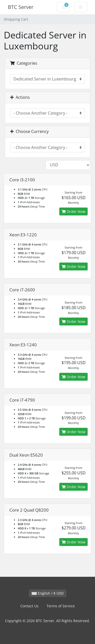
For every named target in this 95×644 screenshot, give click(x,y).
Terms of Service (61, 606)
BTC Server (21, 7)
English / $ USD (48, 593)
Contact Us (29, 606)
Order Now (73, 211)
